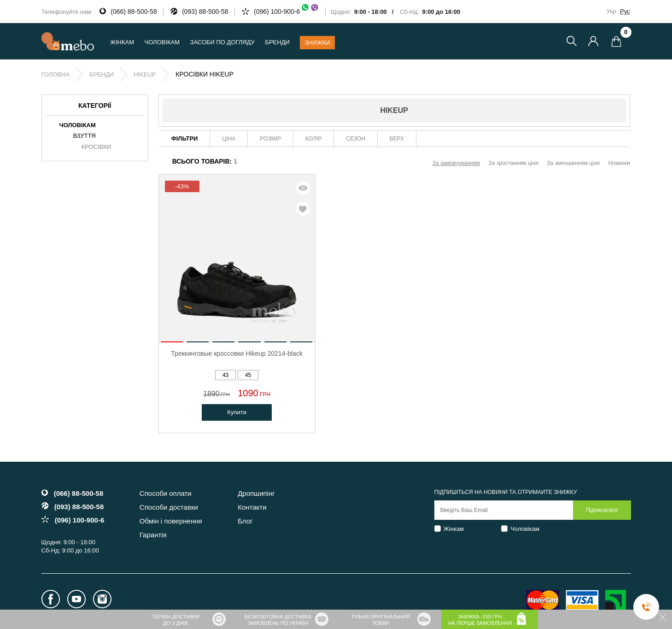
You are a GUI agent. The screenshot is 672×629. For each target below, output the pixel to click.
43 (225, 375)
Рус (625, 11)
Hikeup (145, 74)
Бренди (277, 42)
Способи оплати (166, 493)
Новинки (619, 163)
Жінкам (454, 529)
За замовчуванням (456, 163)
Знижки (317, 43)
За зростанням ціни (514, 163)
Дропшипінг (256, 493)
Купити (237, 412)
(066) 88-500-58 (134, 12)
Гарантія (153, 535)
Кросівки (96, 147)
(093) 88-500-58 (205, 12)
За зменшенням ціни (573, 163)
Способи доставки (169, 507)
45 (248, 375)
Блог (245, 521)
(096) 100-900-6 (286, 12)
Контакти (252, 507)
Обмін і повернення (171, 521)
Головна (56, 74)
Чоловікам (525, 529)
